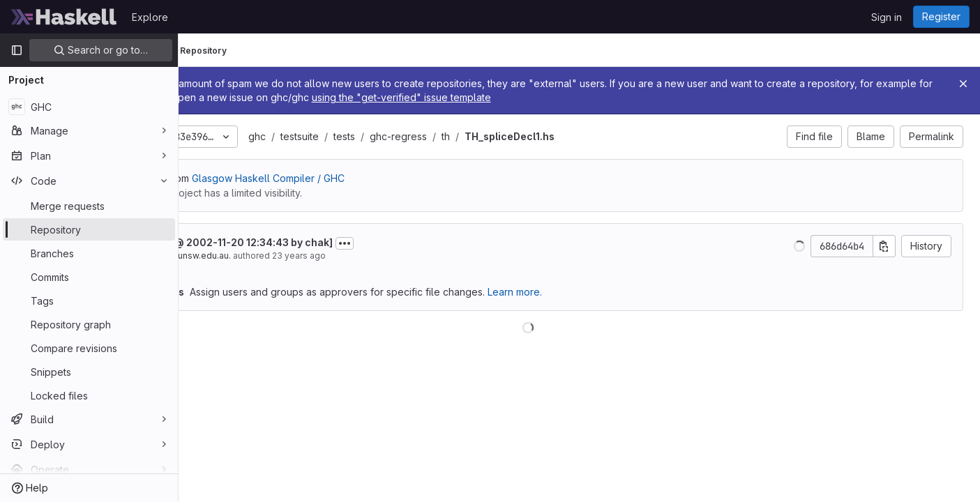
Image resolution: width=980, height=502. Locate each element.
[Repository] (89, 229)
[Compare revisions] (89, 348)
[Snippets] (89, 372)
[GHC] (89, 107)
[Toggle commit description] (447, 243)
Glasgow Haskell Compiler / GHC (371, 178)
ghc (360, 136)
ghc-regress (501, 136)
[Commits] (89, 277)
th (548, 136)
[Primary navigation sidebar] (17, 50)
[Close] (963, 84)
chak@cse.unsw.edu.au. (284, 256)
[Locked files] (89, 395)
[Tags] (89, 301)
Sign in (887, 17)
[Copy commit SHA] (884, 246)
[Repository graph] (89, 324)
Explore (150, 17)
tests (447, 136)
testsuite (402, 136)
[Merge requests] (89, 206)
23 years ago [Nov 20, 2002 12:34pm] (401, 256)
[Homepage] (64, 17)
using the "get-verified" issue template (632, 97)
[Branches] (89, 253)
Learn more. (617, 292)
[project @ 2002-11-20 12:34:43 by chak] (335, 242)
